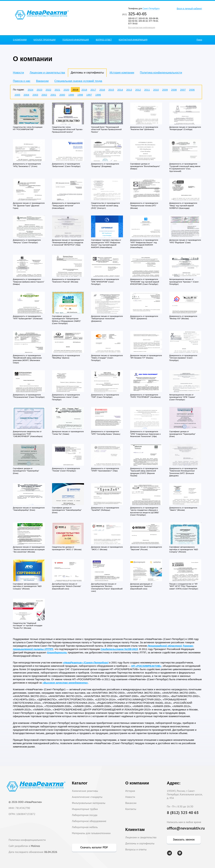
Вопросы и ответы (136, 849)
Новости (18, 73)
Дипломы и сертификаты (140, 843)
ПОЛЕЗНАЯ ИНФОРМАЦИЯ (76, 40)
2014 (120, 90)
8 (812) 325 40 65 (183, 813)
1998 (80, 95)
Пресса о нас (22, 81)
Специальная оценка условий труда (78, 81)
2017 (93, 90)
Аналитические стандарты (87, 797)
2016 (102, 90)
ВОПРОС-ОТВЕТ (104, 40)
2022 (48, 90)
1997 (89, 95)
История (130, 791)
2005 (17, 95)
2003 (35, 95)
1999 (71, 95)
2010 (156, 90)
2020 (66, 90)
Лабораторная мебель (85, 827)
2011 (147, 90)
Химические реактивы (85, 791)
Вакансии (42, 81)
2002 (44, 95)
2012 (138, 90)
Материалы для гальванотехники (91, 833)
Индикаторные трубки (85, 809)
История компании (122, 73)
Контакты (131, 809)
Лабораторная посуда (85, 815)
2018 (84, 90)
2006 (192, 90)
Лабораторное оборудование (89, 821)
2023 (39, 90)
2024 (30, 90)
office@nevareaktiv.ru (186, 828)
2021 (57, 90)
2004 (26, 95)
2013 (129, 90)
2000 (62, 95)
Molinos (35, 846)
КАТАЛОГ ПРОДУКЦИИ (45, 40)
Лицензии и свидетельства (47, 73)
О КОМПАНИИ (20, 40)
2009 (165, 90)
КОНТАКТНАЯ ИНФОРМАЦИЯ (133, 40)
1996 (98, 95)
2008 (174, 90)
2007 (183, 90)
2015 (111, 90)
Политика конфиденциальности (161, 73)
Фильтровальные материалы (89, 803)
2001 (53, 95)
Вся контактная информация (142, 28)
